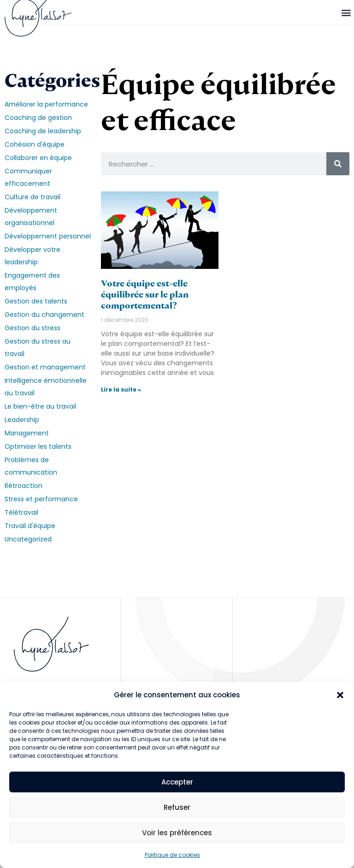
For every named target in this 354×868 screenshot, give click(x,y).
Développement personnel (48, 236)
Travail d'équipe (30, 526)
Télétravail (21, 512)
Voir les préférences (177, 833)
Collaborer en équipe (38, 158)
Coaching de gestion (38, 118)
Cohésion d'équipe (35, 144)
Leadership (22, 420)
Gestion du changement (44, 315)
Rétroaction (24, 486)
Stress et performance (41, 499)
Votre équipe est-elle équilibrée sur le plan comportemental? (145, 294)
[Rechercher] (338, 164)
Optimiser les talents (38, 446)
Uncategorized (28, 539)
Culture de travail (32, 197)
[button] (340, 695)
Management (27, 433)
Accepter (177, 782)
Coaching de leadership (43, 131)
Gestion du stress (32, 328)
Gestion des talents (36, 301)
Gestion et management (45, 367)
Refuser (177, 807)
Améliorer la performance (46, 104)
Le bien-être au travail (40, 406)
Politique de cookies (172, 855)
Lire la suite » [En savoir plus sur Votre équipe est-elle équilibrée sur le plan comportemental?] (121, 389)
